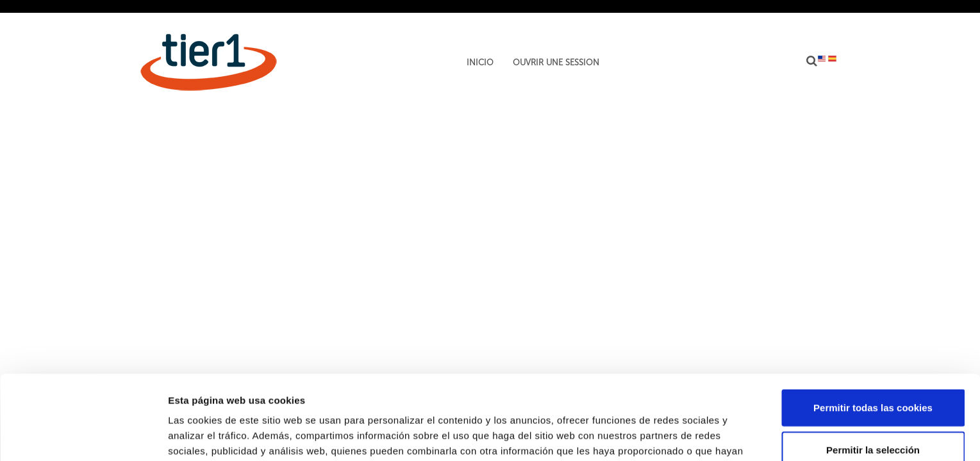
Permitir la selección (873, 377)
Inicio (480, 63)
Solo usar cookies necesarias (873, 419)
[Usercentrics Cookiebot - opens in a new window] (83, 436)
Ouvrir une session (556, 63)
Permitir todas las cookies (873, 335)
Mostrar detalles (689, 436)
